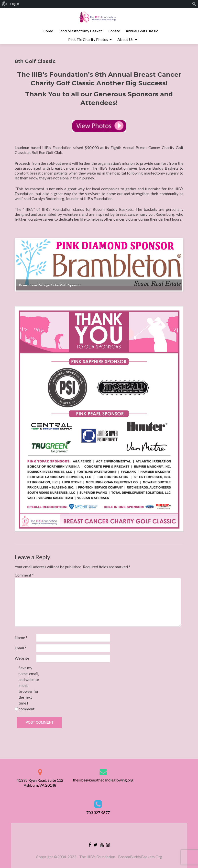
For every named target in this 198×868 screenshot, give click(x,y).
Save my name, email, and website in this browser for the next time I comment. (29, 692)
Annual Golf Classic (142, 31)
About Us (125, 39)
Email (21, 652)
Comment (24, 579)
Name (21, 642)
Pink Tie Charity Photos (88, 39)
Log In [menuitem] (15, 4)
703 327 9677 (98, 812)
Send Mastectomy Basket (80, 31)
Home (48, 31)
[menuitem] (4, 4)
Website (22, 662)
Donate (114, 31)
